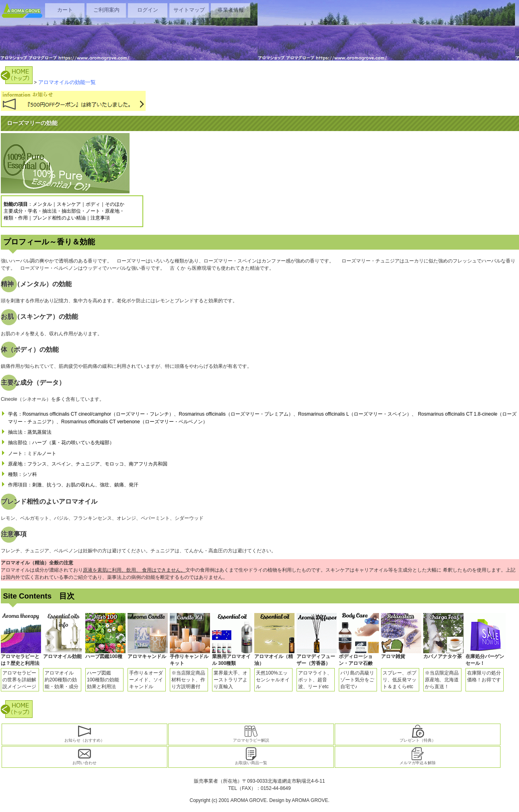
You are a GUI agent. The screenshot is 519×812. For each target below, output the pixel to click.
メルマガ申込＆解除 (418, 756)
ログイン (148, 10)
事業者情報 (231, 10)
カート (65, 10)
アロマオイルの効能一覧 (67, 82)
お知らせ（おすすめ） (84, 734)
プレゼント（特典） (418, 734)
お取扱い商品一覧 (251, 756)
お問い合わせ (84, 756)
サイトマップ (189, 10)
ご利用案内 (106, 10)
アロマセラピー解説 (251, 734)
